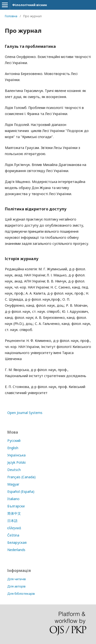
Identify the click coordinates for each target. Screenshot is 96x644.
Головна (11, 16)
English (13, 448)
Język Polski (16, 462)
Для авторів (16, 586)
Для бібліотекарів (21, 594)
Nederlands (16, 550)
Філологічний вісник (30, 5)
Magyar (13, 484)
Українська (16, 455)
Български (16, 506)
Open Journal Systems (25, 413)
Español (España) (21, 491)
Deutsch (14, 470)
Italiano (13, 499)
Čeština (13, 535)
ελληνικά (14, 528)
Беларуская (17, 542)
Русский (14, 441)
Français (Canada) (21, 477)
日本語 (12, 521)
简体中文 (14, 513)
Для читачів (17, 579)
